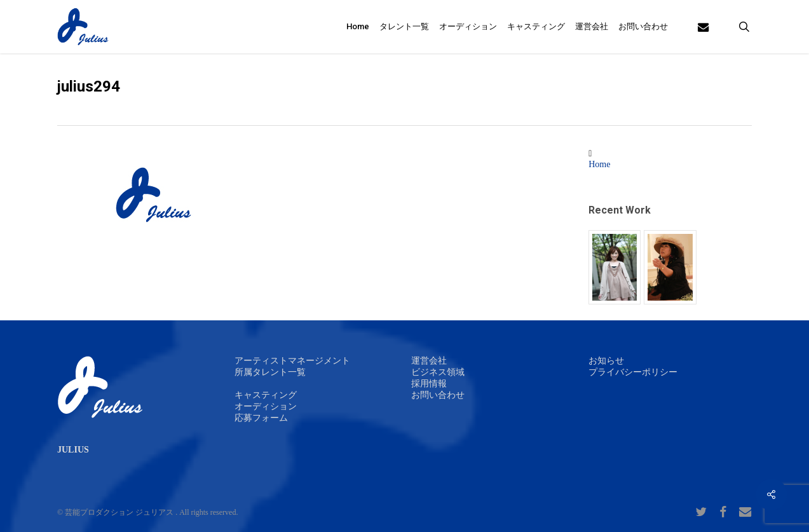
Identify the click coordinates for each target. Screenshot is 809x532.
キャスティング (266, 395)
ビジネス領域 (438, 372)
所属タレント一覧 (270, 372)
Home (599, 164)
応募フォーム (261, 418)
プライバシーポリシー (633, 372)
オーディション (266, 406)
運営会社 (429, 361)
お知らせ (606, 361)
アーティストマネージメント (292, 361)
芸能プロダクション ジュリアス (119, 512)
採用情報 (429, 384)
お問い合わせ (438, 395)
